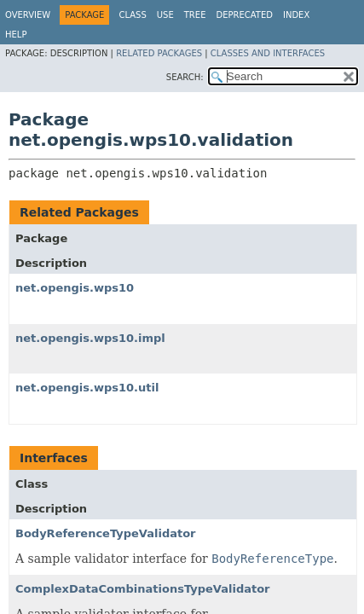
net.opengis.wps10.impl (90, 338)
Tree (195, 15)
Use (165, 15)
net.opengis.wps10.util (87, 388)
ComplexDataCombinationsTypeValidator (143, 589)
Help (16, 35)
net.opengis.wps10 (75, 288)
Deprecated (244, 15)
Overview (28, 15)
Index (296, 15)
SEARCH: (185, 77)
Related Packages (159, 53)
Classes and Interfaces (268, 53)
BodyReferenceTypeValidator (106, 533)
